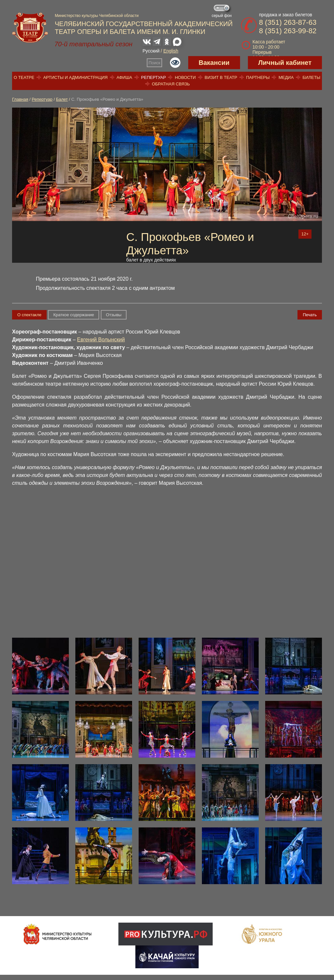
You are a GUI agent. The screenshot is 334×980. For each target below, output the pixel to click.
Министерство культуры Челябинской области (97, 16)
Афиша (124, 77)
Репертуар (154, 77)
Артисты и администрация (75, 77)
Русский (151, 51)
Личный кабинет (285, 63)
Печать (310, 315)
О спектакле (29, 315)
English (171, 51)
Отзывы (114, 315)
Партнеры (258, 77)
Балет (62, 99)
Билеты (312, 77)
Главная (20, 99)
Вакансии (214, 63)
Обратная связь (171, 84)
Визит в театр (221, 77)
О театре (24, 77)
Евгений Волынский (101, 340)
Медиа (286, 77)
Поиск (155, 63)
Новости (185, 77)
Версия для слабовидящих (175, 63)
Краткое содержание (74, 315)
